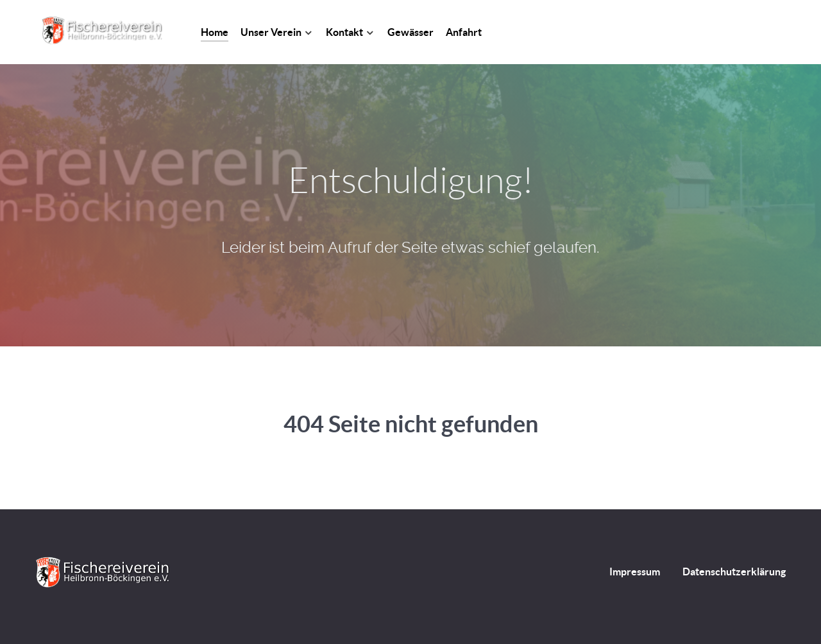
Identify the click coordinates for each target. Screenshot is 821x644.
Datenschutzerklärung (734, 572)
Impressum (635, 572)
